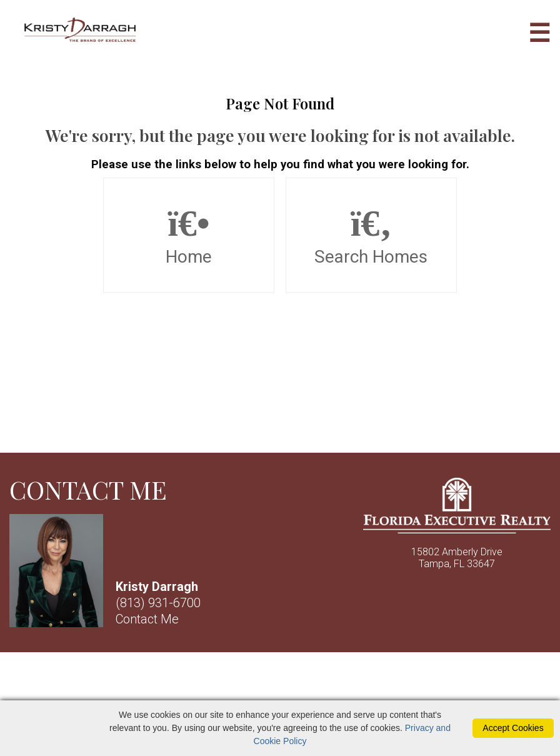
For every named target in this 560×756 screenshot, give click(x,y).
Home (189, 235)
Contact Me (147, 619)
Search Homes (371, 235)
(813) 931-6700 (158, 603)
